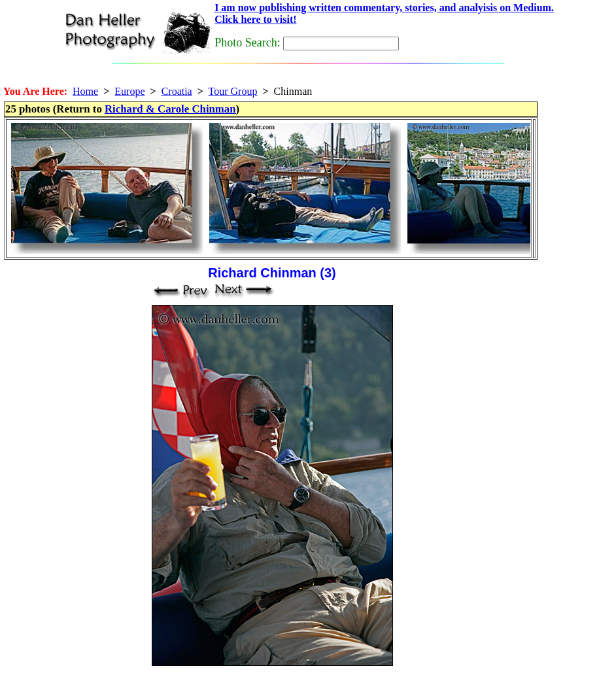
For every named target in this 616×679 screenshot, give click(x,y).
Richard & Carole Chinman (170, 109)
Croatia (177, 91)
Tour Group (233, 91)
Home (85, 91)
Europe (129, 91)
